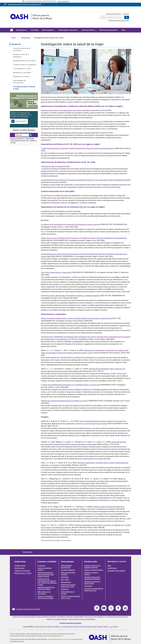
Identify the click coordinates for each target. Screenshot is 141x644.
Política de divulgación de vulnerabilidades (82, 619)
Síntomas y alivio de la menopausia (21, 56)
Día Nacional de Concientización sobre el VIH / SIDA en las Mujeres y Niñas (47, 582)
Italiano (94, 627)
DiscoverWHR (53, 200)
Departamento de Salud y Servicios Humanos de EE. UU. (25, 4)
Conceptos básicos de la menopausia (22, 49)
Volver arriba (27, 552)
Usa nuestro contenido (60, 619)
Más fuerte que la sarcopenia (44, 593)
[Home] (31, 20)
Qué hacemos (19, 568)
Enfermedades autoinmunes (66, 567)
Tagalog (50, 627)
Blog (123, 30)
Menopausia (16, 44)
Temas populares (67, 561)
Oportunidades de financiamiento (19, 82)
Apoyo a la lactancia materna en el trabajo (46, 597)
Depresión (65, 577)
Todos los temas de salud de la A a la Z (70, 597)
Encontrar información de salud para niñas (94, 590)
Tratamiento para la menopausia (24, 65)
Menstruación (66, 582)
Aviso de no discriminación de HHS (24, 617)
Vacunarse (88, 586)
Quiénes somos (20, 561)
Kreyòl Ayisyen (68, 627)
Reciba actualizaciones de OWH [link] (28, 609)
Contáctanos (112, 568)
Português (88, 627)
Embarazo (65, 589)
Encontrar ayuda (91, 561)
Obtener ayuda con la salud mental (92, 583)
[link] (14, 609)
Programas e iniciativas (21, 76)
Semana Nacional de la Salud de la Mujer (46, 588)
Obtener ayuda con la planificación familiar (92, 578)
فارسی (110, 627)
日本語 (106, 627)
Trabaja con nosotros (22, 571)
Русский (56, 627)
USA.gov (49, 619)
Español (26, 627)
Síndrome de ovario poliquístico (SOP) (68, 586)
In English (126, 14)
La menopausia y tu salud (22, 69)
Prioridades (35, 30)
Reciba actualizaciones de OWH (119, 20)
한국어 (44, 627)
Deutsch (100, 627)
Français (77, 627)
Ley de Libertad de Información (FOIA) (116, 617)
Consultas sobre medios (116, 571)
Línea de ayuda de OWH (113, 14)
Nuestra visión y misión (23, 573)
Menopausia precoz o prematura (24, 61)
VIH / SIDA (65, 580)
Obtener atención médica (94, 570)
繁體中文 (32, 627)
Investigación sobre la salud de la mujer (24, 88)
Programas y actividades (47, 561)
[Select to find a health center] (30, 135)
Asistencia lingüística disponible (46, 617)
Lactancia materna (68, 570)
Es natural (41, 566)
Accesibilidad (61, 617)
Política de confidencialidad (75, 617)
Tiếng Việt (38, 627)
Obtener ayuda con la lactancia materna (92, 567)
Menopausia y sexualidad (22, 73)
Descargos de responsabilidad (94, 617)
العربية (61, 627)
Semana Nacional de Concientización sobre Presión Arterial (46, 574)
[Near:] (23, 135)
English (116, 627)
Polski (82, 627)
